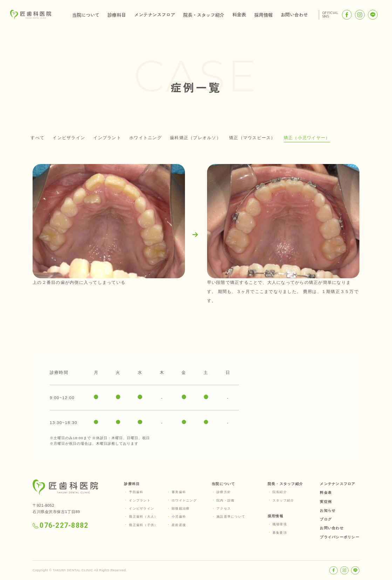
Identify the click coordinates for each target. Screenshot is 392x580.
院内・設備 (225, 500)
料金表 (239, 15)
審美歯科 (179, 492)
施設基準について (231, 517)
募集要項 (280, 533)
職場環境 (280, 524)
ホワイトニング (146, 138)
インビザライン (69, 138)
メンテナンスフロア (155, 15)
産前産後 (179, 525)
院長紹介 (280, 492)
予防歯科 (136, 492)
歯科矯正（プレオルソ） (195, 138)
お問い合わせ (294, 15)
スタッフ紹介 (283, 500)
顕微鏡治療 (181, 509)
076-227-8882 (60, 526)
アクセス (224, 509)
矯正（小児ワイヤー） (307, 138)
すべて (37, 138)
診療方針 (224, 492)
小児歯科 (179, 517)
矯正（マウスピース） (252, 138)
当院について (86, 15)
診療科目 (117, 15)
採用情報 (263, 15)
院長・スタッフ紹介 (204, 15)
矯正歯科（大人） (143, 517)
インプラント (107, 138)
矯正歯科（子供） (143, 525)
